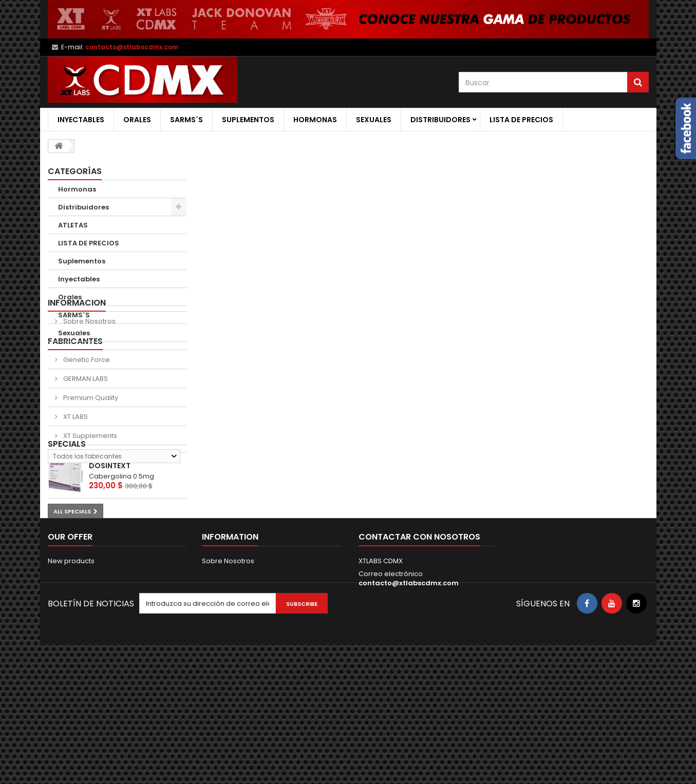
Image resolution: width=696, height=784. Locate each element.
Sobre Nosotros (89, 378)
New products (71, 687)
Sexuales (374, 120)
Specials (67, 549)
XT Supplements (89, 499)
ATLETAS (73, 225)
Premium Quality (90, 461)
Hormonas (315, 120)
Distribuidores (440, 120)
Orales (137, 120)
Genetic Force (86, 423)
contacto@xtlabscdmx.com (409, 709)
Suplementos (248, 120)
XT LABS (75, 480)
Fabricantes (75, 405)
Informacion (77, 360)
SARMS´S (186, 120)
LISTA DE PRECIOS (521, 120)
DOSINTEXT (110, 570)
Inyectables (81, 120)
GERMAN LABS (85, 442)
